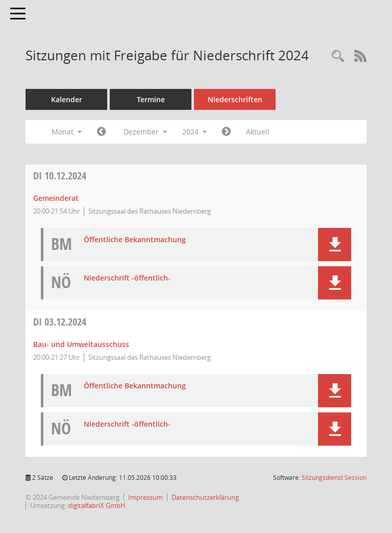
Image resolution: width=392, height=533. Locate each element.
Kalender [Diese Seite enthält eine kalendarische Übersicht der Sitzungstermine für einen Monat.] (67, 99)
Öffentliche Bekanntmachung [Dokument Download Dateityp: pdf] (135, 240)
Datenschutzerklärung (205, 497)
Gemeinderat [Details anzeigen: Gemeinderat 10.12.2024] (56, 198)
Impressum (145, 497)
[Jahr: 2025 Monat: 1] (226, 132)
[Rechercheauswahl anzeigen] (338, 56)
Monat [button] (67, 132)
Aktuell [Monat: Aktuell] (258, 132)
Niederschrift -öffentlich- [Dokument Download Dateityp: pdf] (127, 278)
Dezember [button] (145, 132)
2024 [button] (194, 132)
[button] (335, 245)
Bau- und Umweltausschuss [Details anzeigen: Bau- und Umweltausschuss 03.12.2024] (81, 344)
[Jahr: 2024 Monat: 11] (101, 132)
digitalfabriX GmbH (97, 505)
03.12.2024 (60, 322)
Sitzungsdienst (334, 478)
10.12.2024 (60, 176)
